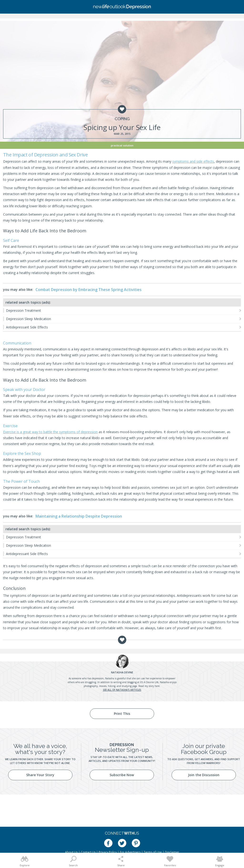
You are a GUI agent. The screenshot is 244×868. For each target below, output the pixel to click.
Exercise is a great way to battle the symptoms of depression (50, 432)
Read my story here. (149, 686)
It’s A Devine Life (149, 682)
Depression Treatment (23, 310)
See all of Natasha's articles (122, 690)
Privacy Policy (108, 852)
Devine (122, 672)
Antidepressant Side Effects (27, 327)
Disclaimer (172, 852)
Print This (122, 714)
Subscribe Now (122, 775)
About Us (71, 852)
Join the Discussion (204, 775)
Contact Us (88, 852)
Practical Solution (122, 145)
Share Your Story (40, 775)
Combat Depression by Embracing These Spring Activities (89, 290)
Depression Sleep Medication (28, 319)
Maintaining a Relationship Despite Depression (79, 516)
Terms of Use (153, 852)
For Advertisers (130, 852)
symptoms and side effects (193, 161)
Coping (122, 119)
